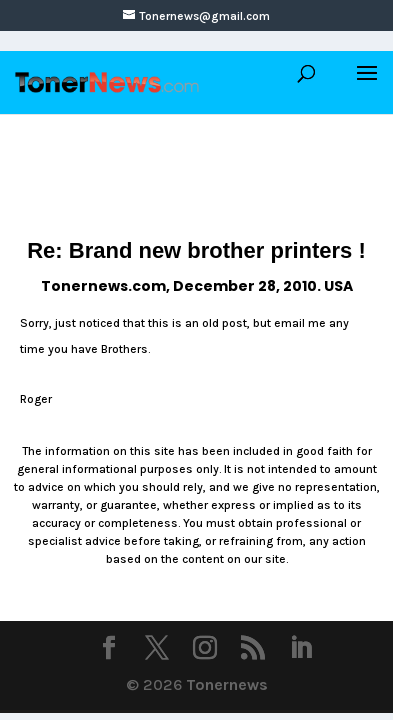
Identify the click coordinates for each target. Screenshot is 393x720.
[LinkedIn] (301, 650)
